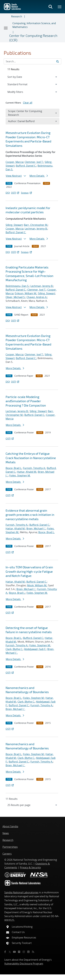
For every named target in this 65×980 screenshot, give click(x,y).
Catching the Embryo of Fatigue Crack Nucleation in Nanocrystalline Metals (31, 458)
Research (17, 16)
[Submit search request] (58, 61)
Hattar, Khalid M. (27, 472)
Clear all (28, 103)
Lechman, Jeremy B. (36, 229)
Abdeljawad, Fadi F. (35, 649)
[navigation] (32, 805)
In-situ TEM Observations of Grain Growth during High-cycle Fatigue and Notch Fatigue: (29, 571)
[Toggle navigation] (6, 28)
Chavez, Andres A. (37, 297)
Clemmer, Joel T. (34, 162)
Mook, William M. (37, 585)
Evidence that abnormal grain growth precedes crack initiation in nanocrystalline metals (30, 515)
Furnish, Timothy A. (34, 468)
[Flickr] (19, 952)
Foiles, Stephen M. (20, 476)
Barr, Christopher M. (36, 225)
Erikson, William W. (26, 293)
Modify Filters (19, 92)
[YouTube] (14, 952)
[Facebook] (5, 952)
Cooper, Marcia (15, 162)
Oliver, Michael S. (15, 297)
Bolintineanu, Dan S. (17, 286)
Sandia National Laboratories (21, 892)
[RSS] (33, 952)
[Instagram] (24, 952)
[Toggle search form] (50, 7)
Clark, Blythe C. (14, 649)
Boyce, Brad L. (14, 468)
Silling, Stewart (14, 225)
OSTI (15, 193)
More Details (39, 176)
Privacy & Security (30, 867)
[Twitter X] (10, 952)
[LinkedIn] (28, 952)
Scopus (27, 193)
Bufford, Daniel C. (26, 166)
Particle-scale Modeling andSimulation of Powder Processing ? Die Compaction (26, 401)
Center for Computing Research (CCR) (33, 38)
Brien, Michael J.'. (36, 529)
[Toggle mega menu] (60, 7)
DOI (8, 193)
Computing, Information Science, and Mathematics (34, 25)
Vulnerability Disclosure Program (24, 964)
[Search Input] (32, 61)
